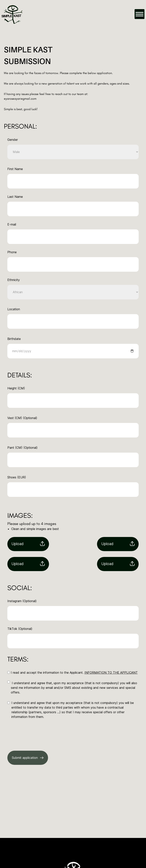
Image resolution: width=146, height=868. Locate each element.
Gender (13, 140)
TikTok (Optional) (20, 629)
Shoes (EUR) (17, 477)
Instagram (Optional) (22, 601)
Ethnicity (14, 280)
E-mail (12, 224)
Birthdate (14, 339)
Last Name (15, 197)
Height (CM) (16, 388)
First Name (15, 169)
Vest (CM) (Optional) (22, 418)
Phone (12, 252)
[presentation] (37, 732)
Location (14, 309)
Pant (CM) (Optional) (22, 448)
